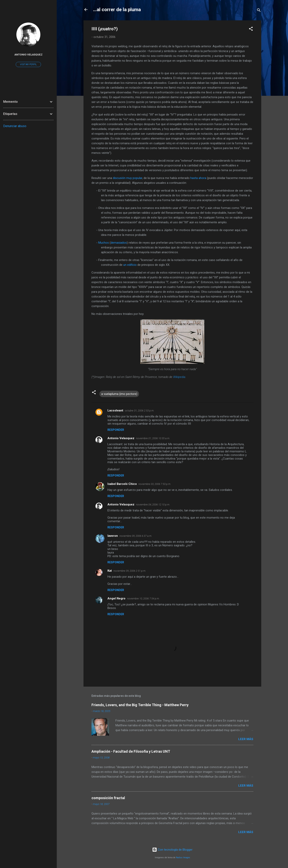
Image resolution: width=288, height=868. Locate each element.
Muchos (104, 243)
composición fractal (108, 798)
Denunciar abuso (15, 126)
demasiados (119, 243)
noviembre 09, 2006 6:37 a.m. (136, 536)
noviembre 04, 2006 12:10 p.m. (153, 505)
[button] (251, 29)
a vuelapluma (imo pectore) (119, 394)
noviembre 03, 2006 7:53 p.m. (155, 484)
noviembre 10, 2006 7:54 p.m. (143, 599)
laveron (113, 536)
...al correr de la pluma (117, 10)
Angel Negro (116, 598)
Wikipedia (179, 377)
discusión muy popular (128, 178)
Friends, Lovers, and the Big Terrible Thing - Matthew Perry (140, 705)
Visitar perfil (28, 64)
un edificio (130, 265)
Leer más (246, 739)
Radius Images (183, 858)
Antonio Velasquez (121, 438)
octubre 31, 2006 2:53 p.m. (140, 411)
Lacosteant (115, 410)
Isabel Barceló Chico (122, 484)
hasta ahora (198, 178)
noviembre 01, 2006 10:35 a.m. (153, 438)
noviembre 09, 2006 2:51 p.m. (130, 571)
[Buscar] (259, 11)
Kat (110, 571)
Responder (116, 430)
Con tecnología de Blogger (172, 850)
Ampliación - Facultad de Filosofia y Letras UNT (131, 751)
